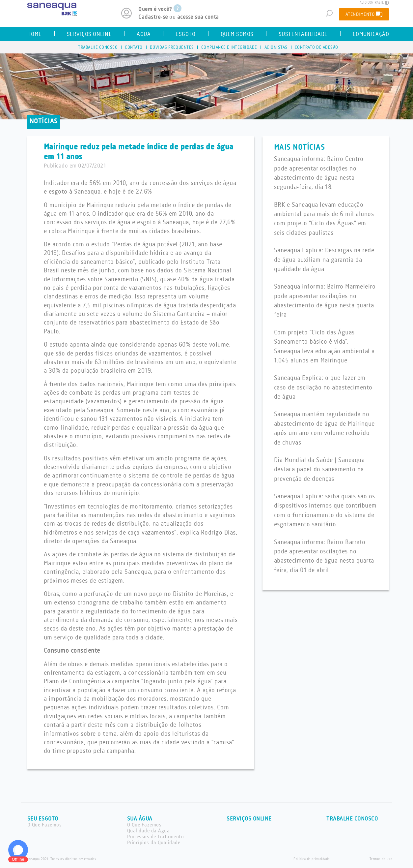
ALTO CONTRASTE (374, 3)
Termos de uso (381, 859)
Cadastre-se (153, 17)
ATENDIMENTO (364, 14)
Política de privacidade (312, 859)
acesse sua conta (198, 17)
